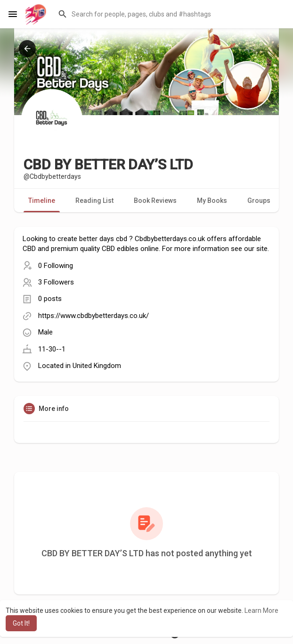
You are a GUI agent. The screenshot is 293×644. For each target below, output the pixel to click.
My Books (212, 201)
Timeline (42, 201)
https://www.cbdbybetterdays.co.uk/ (94, 316)
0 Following (56, 266)
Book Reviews (155, 201)
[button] (170, 14)
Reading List (94, 201)
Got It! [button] (21, 623)
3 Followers (56, 282)
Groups (259, 201)
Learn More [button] (261, 611)
